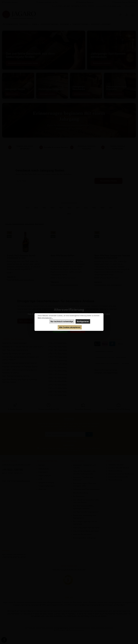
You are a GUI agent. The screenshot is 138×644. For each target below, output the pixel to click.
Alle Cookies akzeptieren (70, 327)
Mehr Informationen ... (45, 318)
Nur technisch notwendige (62, 321)
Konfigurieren (83, 321)
